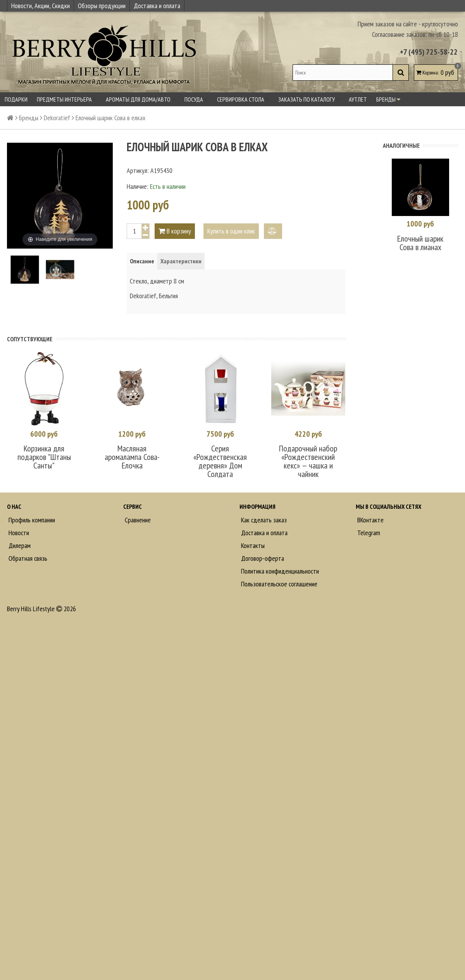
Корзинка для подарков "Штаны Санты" (44, 457)
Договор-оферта (262, 558)
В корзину (175, 231)
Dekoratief (57, 118)
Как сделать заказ (263, 520)
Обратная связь (27, 558)
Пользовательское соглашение (278, 584)
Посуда (196, 99)
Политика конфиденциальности (279, 571)
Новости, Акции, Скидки (40, 6)
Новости (18, 533)
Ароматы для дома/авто (140, 99)
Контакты (252, 545)
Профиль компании (31, 520)
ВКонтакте (370, 520)
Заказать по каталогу (309, 99)
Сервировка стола (243, 99)
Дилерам (19, 545)
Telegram (368, 533)
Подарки (16, 99)
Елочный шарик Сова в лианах (420, 243)
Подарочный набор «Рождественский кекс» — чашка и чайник (308, 461)
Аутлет (358, 99)
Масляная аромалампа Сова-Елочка (132, 457)
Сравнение (137, 520)
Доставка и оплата (157, 6)
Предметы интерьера (67, 99)
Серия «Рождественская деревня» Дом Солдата (220, 461)
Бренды (388, 99)
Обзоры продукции (102, 6)
